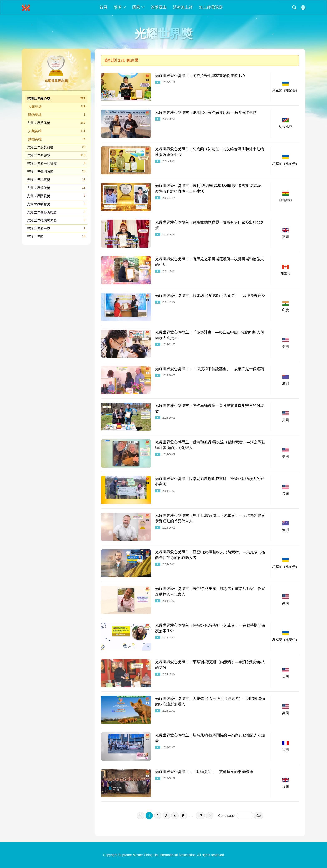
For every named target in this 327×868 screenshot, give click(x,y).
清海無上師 (183, 7)
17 (200, 816)
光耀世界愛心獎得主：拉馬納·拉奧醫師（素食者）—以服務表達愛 (210, 296)
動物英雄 (57, 115)
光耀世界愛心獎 (56, 98)
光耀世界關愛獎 (56, 196)
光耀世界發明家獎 (56, 171)
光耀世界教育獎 (56, 204)
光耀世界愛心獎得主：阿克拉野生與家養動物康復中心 (200, 76)
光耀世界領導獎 (56, 155)
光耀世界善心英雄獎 (56, 212)
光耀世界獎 (56, 236)
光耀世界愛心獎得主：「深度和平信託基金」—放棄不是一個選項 (210, 369)
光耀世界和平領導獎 (56, 163)
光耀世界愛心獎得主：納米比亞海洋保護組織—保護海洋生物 (206, 112)
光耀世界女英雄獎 (56, 147)
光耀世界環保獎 (56, 188)
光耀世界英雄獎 (56, 123)
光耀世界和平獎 (56, 228)
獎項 (120, 7)
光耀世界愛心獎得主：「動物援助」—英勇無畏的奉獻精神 (204, 772)
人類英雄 (57, 106)
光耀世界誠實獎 (56, 180)
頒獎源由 (159, 7)
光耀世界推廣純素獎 (56, 220)
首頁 (103, 7)
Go (258, 816)
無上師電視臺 (211, 7)
